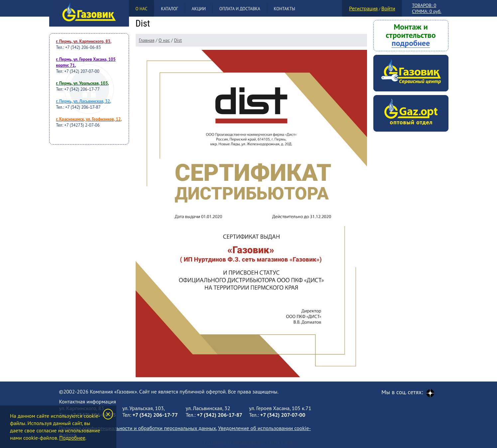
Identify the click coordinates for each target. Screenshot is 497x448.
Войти (388, 8)
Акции (199, 9)
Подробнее (72, 438)
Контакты (285, 9)
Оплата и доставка (240, 9)
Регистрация (363, 8)
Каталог (169, 9)
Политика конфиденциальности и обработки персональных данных (138, 428)
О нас (142, 9)
